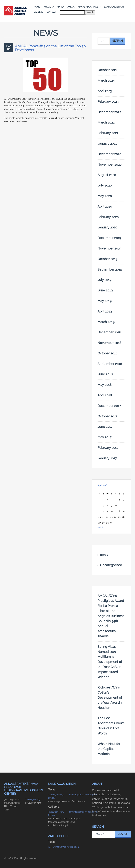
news (104, 555)
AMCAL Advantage (89, 7)
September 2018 (110, 364)
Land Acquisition (114, 7)
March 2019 (106, 322)
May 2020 (105, 196)
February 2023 (108, 102)
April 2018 (105, 395)
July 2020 (105, 185)
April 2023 (105, 91)
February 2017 (108, 448)
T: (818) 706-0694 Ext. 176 (56, 796)
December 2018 (109, 332)
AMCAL (48, 7)
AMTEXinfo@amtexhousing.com (57, 847)
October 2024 (107, 70)
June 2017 (105, 427)
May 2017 (105, 437)
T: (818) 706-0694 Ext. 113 (56, 814)
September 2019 (110, 269)
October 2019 (107, 259)
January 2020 (107, 227)
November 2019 (109, 248)
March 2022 (106, 122)
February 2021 (108, 133)
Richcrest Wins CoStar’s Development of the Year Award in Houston (110, 697)
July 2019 (105, 280)
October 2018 (107, 353)
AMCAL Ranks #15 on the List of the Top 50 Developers (50, 48)
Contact (51, 12)
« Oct (100, 527)
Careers (38, 12)
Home (37, 7)
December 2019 (109, 238)
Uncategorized (111, 565)
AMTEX (60, 7)
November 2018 (109, 343)
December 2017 (109, 406)
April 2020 (105, 206)
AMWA (71, 7)
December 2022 (109, 112)
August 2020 (107, 175)
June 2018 (105, 374)
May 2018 (105, 385)
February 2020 (108, 217)
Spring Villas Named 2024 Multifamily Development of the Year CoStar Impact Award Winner (110, 662)
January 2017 (107, 458)
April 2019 (105, 311)
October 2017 (107, 416)
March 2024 (106, 80)
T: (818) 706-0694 (33, 800)
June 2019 (105, 290)
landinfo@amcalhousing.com (78, 795)
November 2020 (110, 164)
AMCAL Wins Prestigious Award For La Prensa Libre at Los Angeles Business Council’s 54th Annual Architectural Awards (111, 616)
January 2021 (107, 143)
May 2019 (105, 301)
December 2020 (109, 154)
